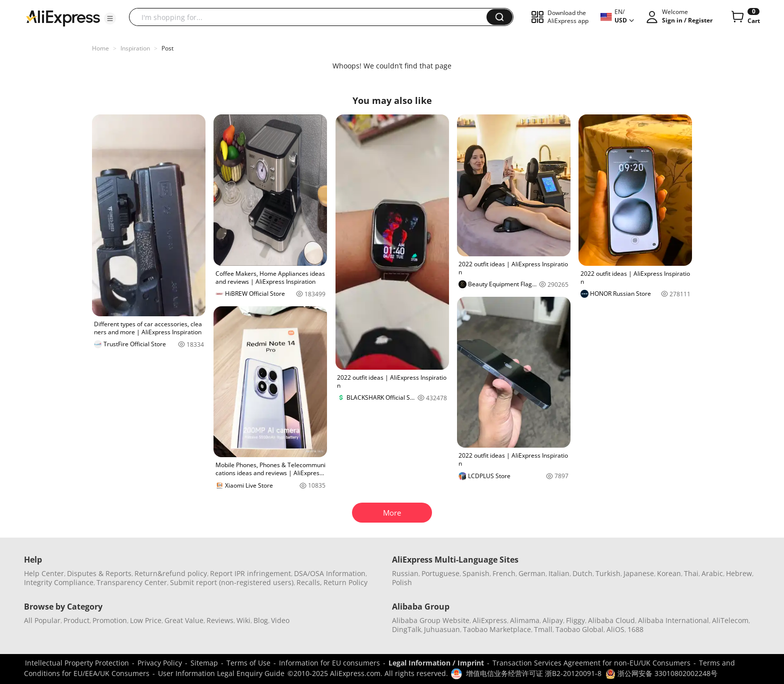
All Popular (42, 620)
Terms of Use (248, 663)
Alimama (525, 620)
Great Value (184, 620)
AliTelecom (730, 620)
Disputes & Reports (99, 573)
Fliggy (575, 620)
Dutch (582, 573)
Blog (261, 620)
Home (100, 48)
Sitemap (204, 663)
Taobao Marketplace (497, 629)
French (504, 573)
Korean (669, 573)
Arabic (712, 573)
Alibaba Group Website (431, 620)
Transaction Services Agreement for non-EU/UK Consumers (591, 663)
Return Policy (345, 582)
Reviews (220, 620)
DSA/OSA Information (330, 573)
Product (76, 620)
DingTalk (406, 629)
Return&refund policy (171, 573)
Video (280, 620)
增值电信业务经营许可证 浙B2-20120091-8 (534, 673)
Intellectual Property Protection (77, 663)
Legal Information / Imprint (436, 663)
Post (167, 48)
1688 (635, 629)
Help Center (44, 573)
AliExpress (490, 620)
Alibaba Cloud (611, 620)
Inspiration (135, 48)
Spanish (476, 573)
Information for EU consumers (329, 663)
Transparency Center (132, 582)
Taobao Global (579, 629)
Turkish (608, 573)
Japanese (639, 573)
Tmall (543, 629)
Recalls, (309, 582)
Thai (691, 573)
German (532, 573)
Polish (402, 582)
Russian (405, 573)
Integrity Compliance (59, 582)
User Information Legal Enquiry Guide (221, 673)
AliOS (615, 629)
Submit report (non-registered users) (232, 582)
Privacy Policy (160, 663)
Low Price (146, 620)
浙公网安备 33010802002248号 (661, 673)
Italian (559, 573)
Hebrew (739, 573)
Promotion (110, 620)
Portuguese (440, 573)
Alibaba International (673, 620)
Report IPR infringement (250, 573)
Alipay (553, 620)
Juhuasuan (442, 629)
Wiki (243, 620)
